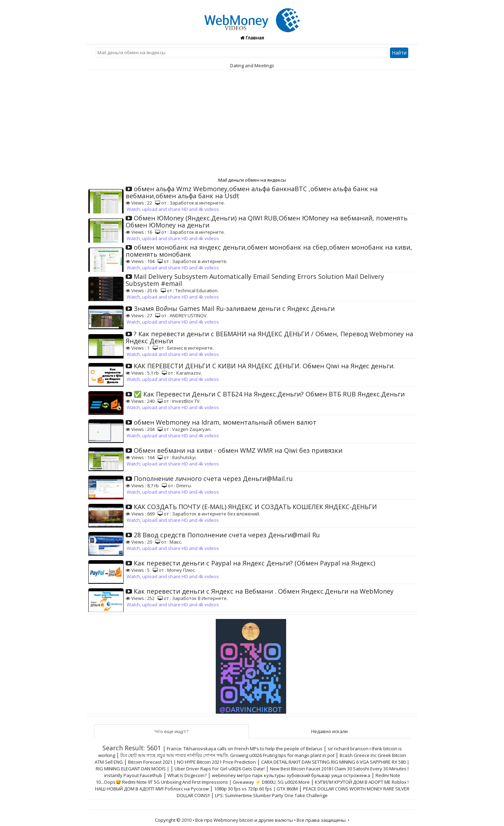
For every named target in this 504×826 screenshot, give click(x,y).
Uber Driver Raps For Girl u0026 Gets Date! (220, 769)
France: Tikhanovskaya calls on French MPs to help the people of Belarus (245, 749)
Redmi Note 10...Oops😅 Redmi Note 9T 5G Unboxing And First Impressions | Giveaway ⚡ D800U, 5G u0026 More (248, 779)
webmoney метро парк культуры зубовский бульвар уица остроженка (291, 775)
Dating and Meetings (252, 65)
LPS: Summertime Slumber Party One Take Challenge (271, 795)
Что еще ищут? (171, 731)
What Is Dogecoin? (187, 775)
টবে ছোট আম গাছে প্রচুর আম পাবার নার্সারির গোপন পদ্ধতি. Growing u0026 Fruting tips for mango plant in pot (227, 755)
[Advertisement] (252, 123)
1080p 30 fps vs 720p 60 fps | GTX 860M (256, 789)
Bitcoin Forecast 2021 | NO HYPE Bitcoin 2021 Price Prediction (192, 762)
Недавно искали (329, 731)
